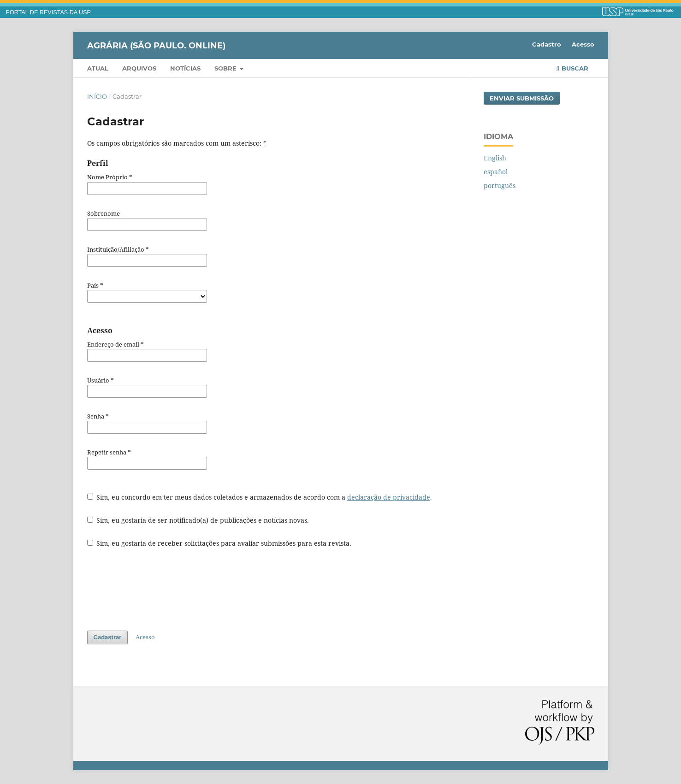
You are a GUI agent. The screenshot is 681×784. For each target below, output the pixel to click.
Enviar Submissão (522, 98)
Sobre (226, 68)
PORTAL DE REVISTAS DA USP (48, 12)
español (496, 172)
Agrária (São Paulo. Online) (156, 45)
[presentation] (157, 589)
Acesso (583, 44)
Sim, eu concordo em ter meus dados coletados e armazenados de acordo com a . (260, 497)
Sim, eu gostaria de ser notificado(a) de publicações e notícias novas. (198, 520)
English (495, 158)
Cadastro (547, 44)
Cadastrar (108, 637)
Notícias (185, 68)
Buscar (572, 68)
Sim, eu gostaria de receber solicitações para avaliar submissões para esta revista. (219, 543)
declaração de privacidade (389, 497)
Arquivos (139, 68)
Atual (98, 68)
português (500, 186)
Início (97, 96)
